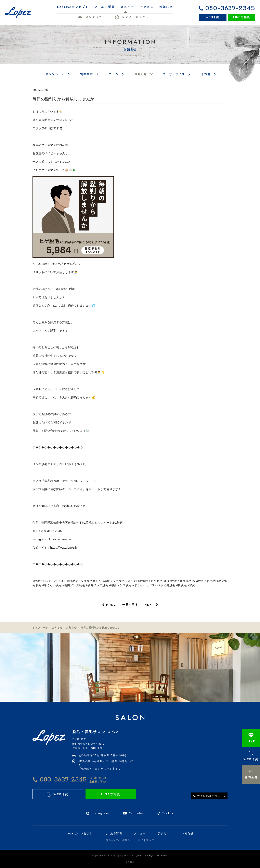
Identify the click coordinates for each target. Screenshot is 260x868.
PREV (111, 605)
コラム (114, 74)
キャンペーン (55, 74)
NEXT (149, 605)
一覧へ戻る (130, 605)
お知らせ (141, 74)
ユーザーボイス (174, 74)
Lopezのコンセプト (79, 833)
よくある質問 (113, 833)
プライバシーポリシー (119, 840)
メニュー (140, 833)
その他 (206, 74)
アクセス (164, 833)
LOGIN (130, 862)
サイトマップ (146, 840)
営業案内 (87, 74)
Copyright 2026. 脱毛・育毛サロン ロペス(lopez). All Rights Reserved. (130, 855)
